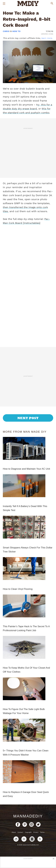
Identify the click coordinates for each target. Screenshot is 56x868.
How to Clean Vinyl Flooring (18, 589)
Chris (6, 31)
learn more (47, 38)
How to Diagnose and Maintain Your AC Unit (26, 469)
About (14, 832)
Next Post (28, 418)
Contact (20, 832)
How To (16, 31)
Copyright (28, 832)
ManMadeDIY (28, 816)
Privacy (36, 832)
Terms (42, 832)
